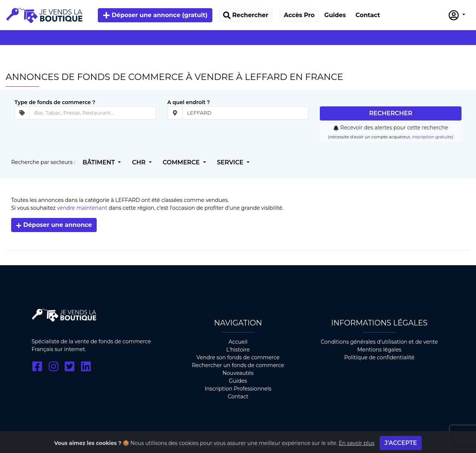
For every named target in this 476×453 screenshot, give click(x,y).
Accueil (238, 342)
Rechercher (391, 113)
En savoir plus (357, 447)
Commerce (182, 162)
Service (231, 162)
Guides (238, 381)
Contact (238, 396)
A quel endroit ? (189, 102)
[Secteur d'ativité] (93, 113)
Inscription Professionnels (238, 389)
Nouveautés (238, 373)
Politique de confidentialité (379, 357)
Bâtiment (99, 162)
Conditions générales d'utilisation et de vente (379, 342)
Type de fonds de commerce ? (55, 102)
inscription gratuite (432, 137)
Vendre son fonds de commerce (238, 357)
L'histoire (238, 350)
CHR (140, 162)
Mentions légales (379, 350)
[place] (246, 113)
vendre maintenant (82, 208)
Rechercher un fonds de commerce (238, 365)
